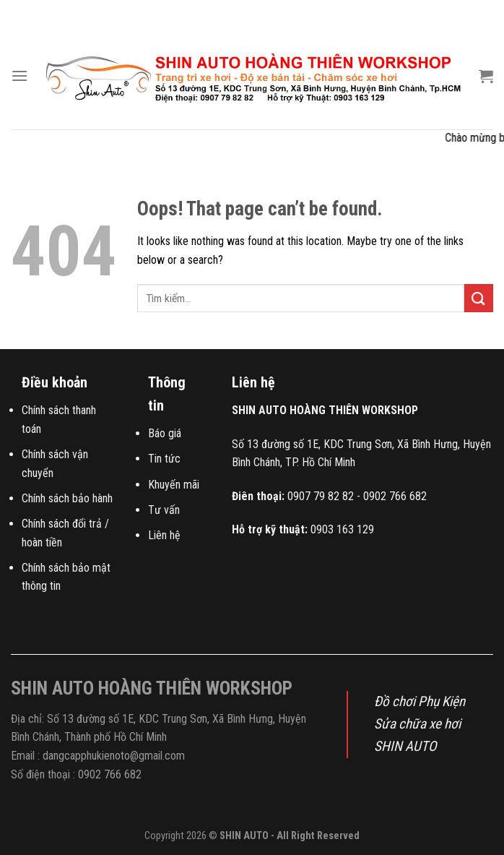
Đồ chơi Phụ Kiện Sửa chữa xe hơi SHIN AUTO (420, 723)
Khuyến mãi (174, 485)
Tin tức (164, 459)
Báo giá (165, 433)
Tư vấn (164, 510)
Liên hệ (164, 535)
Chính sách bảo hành (67, 498)
